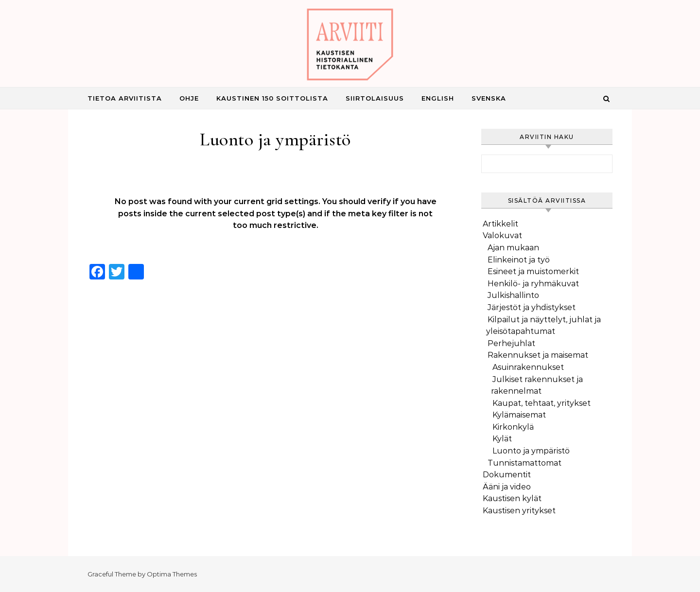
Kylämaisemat (519, 415)
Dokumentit (507, 475)
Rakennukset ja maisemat (538, 355)
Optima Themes (172, 574)
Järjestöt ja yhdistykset (532, 307)
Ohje (189, 98)
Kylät (502, 439)
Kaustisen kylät (512, 498)
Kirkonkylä (513, 427)
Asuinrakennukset (528, 367)
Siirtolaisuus (375, 98)
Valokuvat (502, 235)
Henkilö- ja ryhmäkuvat (533, 284)
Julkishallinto (513, 295)
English (438, 98)
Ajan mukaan (513, 248)
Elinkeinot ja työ (519, 260)
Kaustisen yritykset (519, 511)
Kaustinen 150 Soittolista (272, 98)
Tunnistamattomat (525, 463)
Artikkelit (500, 224)
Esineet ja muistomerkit (533, 271)
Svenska (489, 98)
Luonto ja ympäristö (531, 451)
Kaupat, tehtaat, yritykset (542, 403)
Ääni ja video (507, 487)
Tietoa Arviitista (125, 98)
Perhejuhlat (511, 343)
